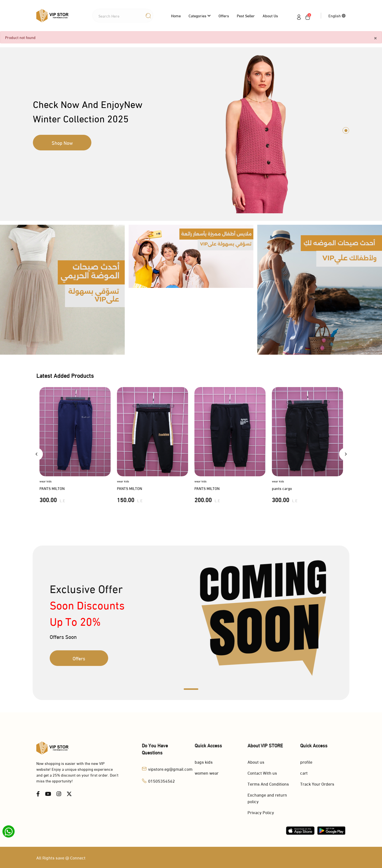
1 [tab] (346, 130)
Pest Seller (246, 15)
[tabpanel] (191, 130)
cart (304, 773)
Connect (78, 857)
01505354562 (162, 781)
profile (306, 762)
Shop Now (62, 142)
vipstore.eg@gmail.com (170, 769)
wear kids (46, 481)
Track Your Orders (317, 784)
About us (270, 15)
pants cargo (282, 488)
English (337, 15)
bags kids (204, 762)
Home (176, 15)
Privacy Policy (261, 812)
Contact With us (262, 773)
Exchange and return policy (267, 798)
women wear (207, 773)
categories (200, 15)
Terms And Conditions (268, 784)
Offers (224, 15)
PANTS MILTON (52, 488)
